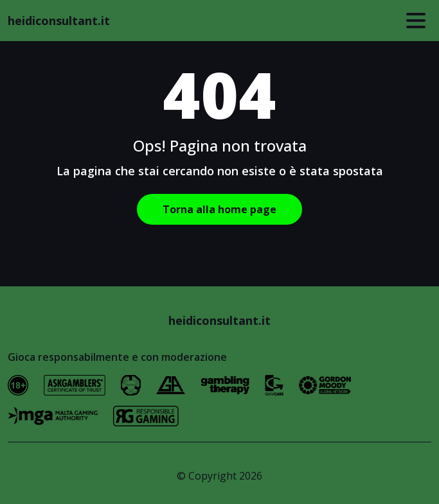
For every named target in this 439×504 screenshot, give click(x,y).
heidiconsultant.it (59, 21)
